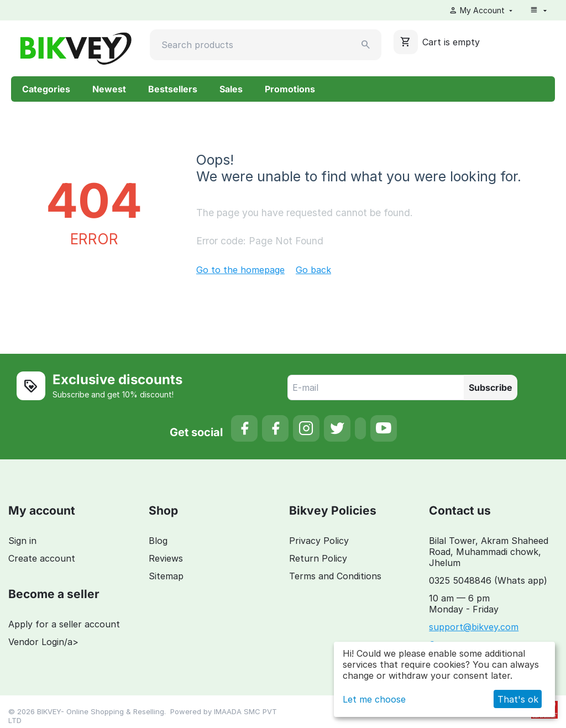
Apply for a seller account (64, 624)
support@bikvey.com (474, 627)
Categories (46, 89)
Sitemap (166, 576)
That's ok (518, 699)
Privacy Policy (319, 541)
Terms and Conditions (335, 576)
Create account (42, 558)
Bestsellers (173, 89)
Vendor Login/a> (43, 642)
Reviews (166, 558)
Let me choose (374, 699)
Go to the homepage (240, 270)
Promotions (290, 89)
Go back (313, 270)
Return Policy (318, 558)
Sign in (22, 541)
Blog (158, 541)
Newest (109, 89)
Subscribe (491, 387)
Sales (231, 89)
